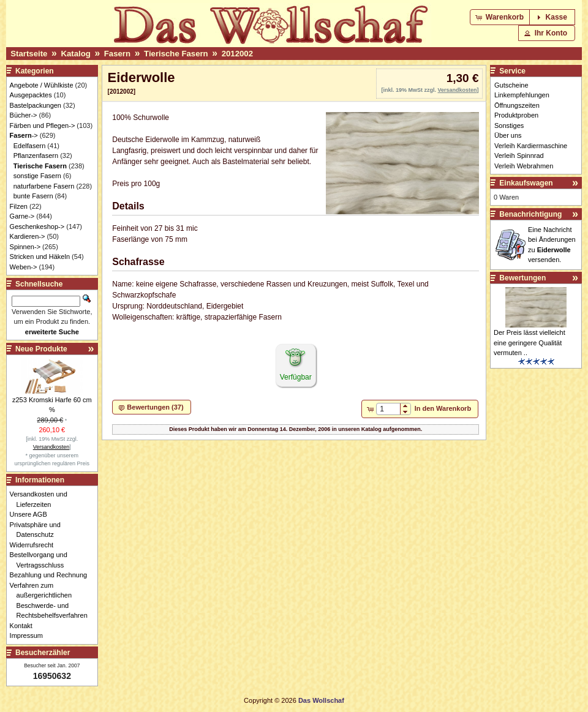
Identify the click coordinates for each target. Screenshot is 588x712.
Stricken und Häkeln (40, 257)
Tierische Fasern (176, 54)
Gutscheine (511, 85)
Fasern (117, 54)
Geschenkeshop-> (37, 227)
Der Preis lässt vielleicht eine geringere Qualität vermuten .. (530, 343)
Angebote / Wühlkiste (42, 85)
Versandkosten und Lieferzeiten (42, 499)
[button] (501, 17)
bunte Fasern (33, 196)
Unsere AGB (32, 514)
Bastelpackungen (36, 105)
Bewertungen (522, 278)
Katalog (75, 54)
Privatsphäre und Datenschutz (39, 530)
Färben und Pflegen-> (43, 126)
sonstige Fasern (37, 176)
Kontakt (24, 626)
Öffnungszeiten (517, 105)
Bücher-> (24, 115)
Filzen (19, 206)
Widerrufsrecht (35, 545)
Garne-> (22, 216)
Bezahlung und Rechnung (52, 575)
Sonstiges (509, 126)
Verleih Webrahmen (524, 166)
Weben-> (24, 267)
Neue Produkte (41, 349)
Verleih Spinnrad (519, 156)
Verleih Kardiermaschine (531, 146)
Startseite (29, 54)
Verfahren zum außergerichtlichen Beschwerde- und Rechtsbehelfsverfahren (52, 601)
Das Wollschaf (321, 700)
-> (24, 135)
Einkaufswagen (526, 183)
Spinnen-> (25, 247)
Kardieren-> (28, 236)
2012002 (237, 54)
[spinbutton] (388, 409)
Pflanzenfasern (36, 156)
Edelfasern (30, 146)
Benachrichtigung (530, 214)
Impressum (30, 635)
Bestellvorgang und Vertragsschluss (42, 560)
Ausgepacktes (31, 95)
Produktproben (516, 115)
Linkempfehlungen (522, 95)
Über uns (508, 135)
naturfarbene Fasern (44, 186)
